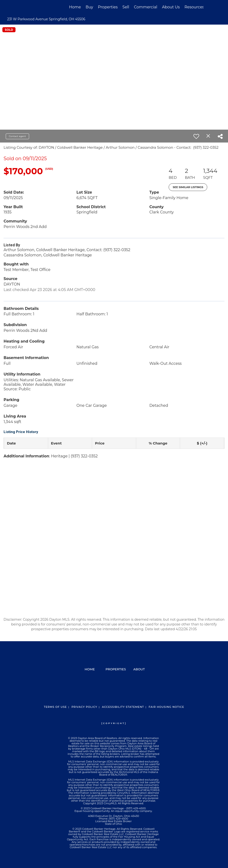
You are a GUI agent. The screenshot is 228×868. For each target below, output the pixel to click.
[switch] (196, 136)
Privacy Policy (84, 707)
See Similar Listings (188, 187)
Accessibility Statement (123, 707)
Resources (194, 7)
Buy (89, 7)
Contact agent (17, 136)
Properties (108, 7)
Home (75, 7)
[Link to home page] (27, 7)
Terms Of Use (55, 707)
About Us (171, 7)
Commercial (145, 7)
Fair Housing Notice (166, 707)
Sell (126, 7)
